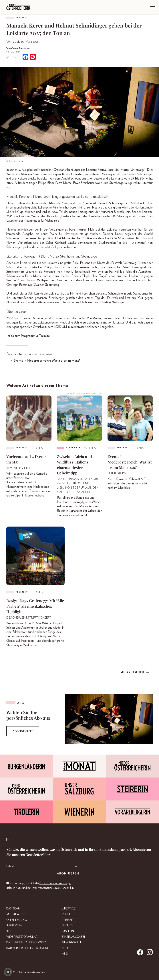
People (67, 914)
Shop (66, 948)
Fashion (68, 931)
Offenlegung (17, 920)
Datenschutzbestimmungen (55, 884)
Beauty (68, 926)
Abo (65, 954)
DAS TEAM (13, 909)
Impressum (14, 926)
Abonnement (23, 732)
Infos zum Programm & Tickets (28, 336)
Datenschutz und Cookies (26, 943)
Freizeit (22, 18)
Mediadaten (15, 914)
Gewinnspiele (72, 943)
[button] (8, 972)
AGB (9, 931)
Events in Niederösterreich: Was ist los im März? (47, 361)
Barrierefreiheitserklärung (28, 948)
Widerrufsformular (22, 937)
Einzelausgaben (74, 937)
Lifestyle (69, 909)
